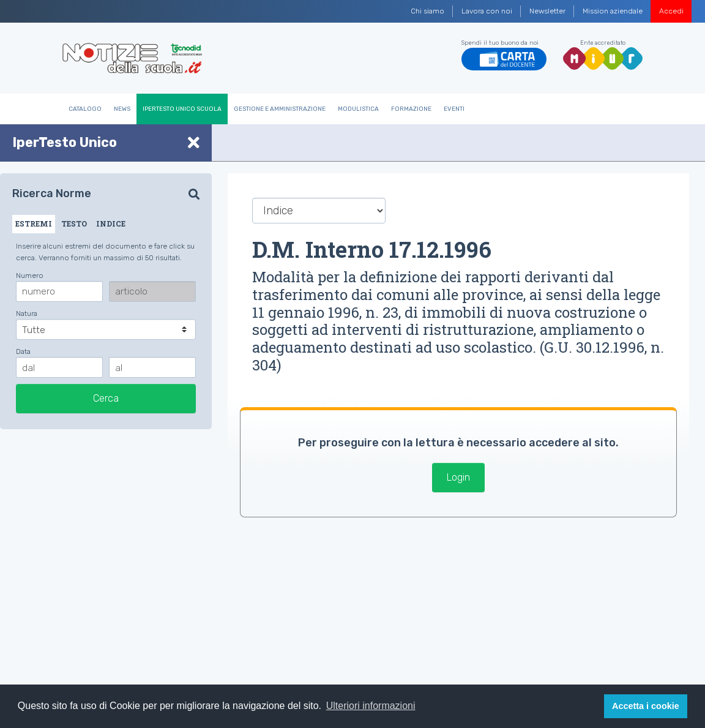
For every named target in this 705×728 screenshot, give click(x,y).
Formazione (411, 109)
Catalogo (85, 109)
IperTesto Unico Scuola (182, 109)
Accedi (671, 11)
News (122, 109)
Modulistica (358, 109)
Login (458, 477)
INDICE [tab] (111, 223)
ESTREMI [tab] (34, 223)
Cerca (106, 398)
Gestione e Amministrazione (280, 109)
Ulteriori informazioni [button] (371, 706)
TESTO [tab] (74, 223)
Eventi (454, 109)
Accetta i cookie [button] (646, 706)
